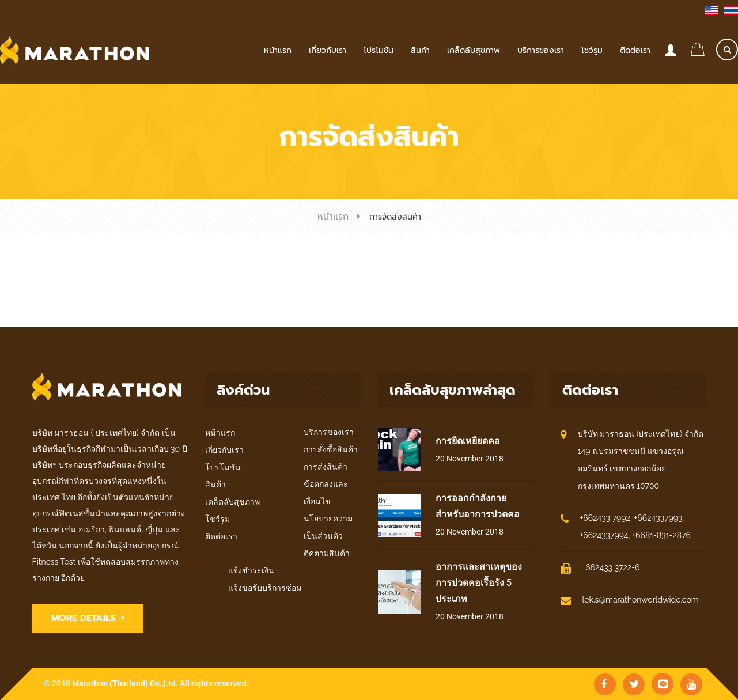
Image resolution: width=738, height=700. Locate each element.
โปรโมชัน (223, 467)
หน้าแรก (333, 217)
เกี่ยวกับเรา (224, 450)
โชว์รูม (217, 519)
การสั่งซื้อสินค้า (331, 449)
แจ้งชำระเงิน (251, 570)
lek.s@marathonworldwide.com (641, 600)
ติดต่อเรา (221, 536)
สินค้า (215, 485)
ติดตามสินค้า (327, 553)
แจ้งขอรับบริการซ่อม (265, 588)
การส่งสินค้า (326, 467)
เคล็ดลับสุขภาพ (232, 502)
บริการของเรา (329, 432)
